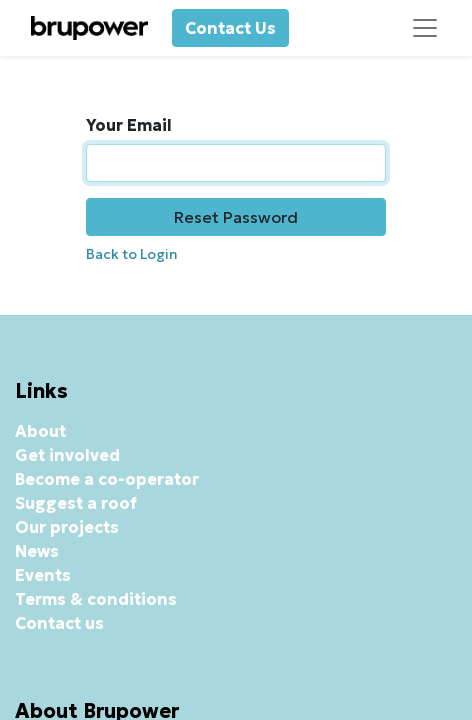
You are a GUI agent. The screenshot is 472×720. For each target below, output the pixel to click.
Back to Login (132, 254)
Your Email (129, 125)
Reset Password (236, 217)
